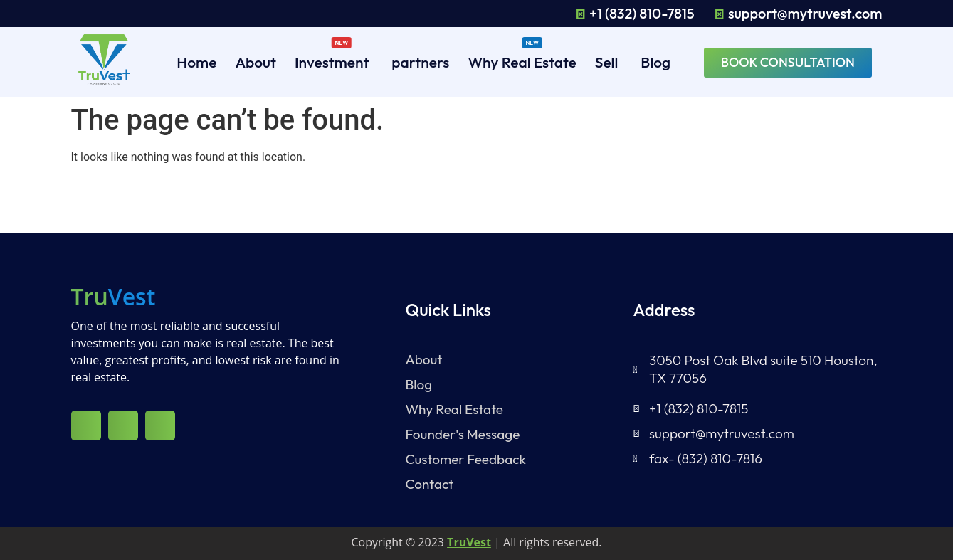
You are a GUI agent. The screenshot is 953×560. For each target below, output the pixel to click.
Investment (332, 59)
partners (420, 62)
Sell (607, 62)
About (256, 62)
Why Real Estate (522, 59)
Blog (655, 62)
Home (196, 62)
